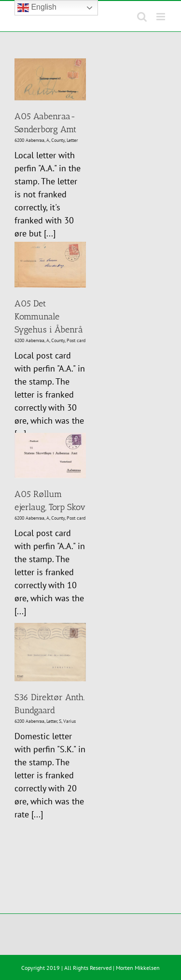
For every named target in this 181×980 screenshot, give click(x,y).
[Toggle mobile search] (142, 17)
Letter (72, 140)
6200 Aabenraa (29, 140)
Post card (76, 340)
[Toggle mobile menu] (161, 17)
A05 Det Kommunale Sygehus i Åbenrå (48, 317)
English (37, 8)
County (58, 140)
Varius (70, 721)
